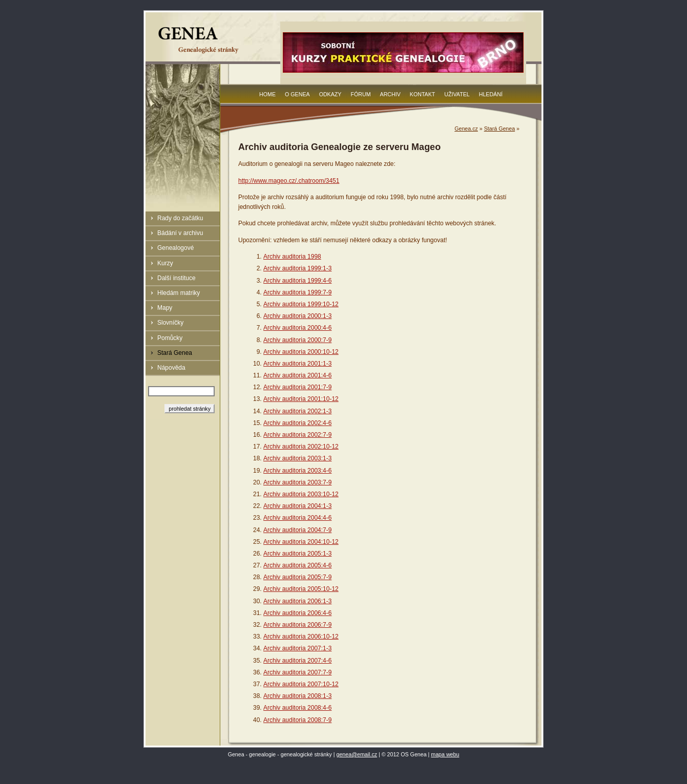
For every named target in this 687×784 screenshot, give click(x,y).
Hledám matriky (179, 293)
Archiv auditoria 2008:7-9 (297, 720)
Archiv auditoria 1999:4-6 (297, 281)
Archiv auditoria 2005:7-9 (297, 577)
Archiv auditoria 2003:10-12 (301, 494)
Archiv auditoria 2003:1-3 (297, 458)
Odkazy (330, 94)
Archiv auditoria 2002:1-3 (297, 411)
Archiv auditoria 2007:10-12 (301, 684)
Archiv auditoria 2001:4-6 (297, 375)
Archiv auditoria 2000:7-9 (297, 340)
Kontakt (423, 94)
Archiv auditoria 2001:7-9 (297, 387)
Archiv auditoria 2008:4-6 (297, 708)
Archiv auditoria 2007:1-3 (297, 648)
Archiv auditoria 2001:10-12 (301, 399)
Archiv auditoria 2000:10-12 (301, 352)
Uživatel (457, 94)
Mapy (165, 308)
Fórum (360, 94)
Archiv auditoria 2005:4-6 (297, 565)
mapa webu (445, 754)
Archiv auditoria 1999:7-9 (297, 292)
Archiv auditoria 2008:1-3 (297, 696)
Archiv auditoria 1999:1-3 (297, 268)
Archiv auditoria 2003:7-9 (297, 482)
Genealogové (175, 248)
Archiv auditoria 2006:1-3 (297, 601)
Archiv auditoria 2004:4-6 (297, 518)
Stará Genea (175, 353)
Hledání (491, 94)
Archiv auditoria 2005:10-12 (301, 589)
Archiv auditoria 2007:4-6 (297, 661)
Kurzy (165, 263)
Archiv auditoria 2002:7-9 (297, 435)
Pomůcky (170, 338)
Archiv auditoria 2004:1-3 (297, 506)
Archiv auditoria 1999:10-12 (301, 304)
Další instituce (176, 278)
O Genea (297, 94)
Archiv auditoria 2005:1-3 (297, 554)
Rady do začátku (180, 218)
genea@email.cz (357, 754)
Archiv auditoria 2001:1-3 (297, 364)
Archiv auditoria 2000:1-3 (297, 316)
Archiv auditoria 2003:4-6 (297, 471)
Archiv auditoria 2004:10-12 (301, 542)
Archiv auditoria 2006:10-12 (301, 637)
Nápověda (171, 368)
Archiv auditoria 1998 (292, 257)
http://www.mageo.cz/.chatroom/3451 (289, 181)
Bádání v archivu (180, 233)
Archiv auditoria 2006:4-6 (297, 613)
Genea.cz (466, 129)
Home (267, 94)
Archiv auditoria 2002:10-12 (301, 447)
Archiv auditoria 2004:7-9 (297, 530)
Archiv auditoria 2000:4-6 (297, 328)
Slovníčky (170, 323)
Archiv (390, 94)
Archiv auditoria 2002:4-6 (297, 423)
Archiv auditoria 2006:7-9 (297, 625)
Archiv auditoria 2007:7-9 (297, 672)
